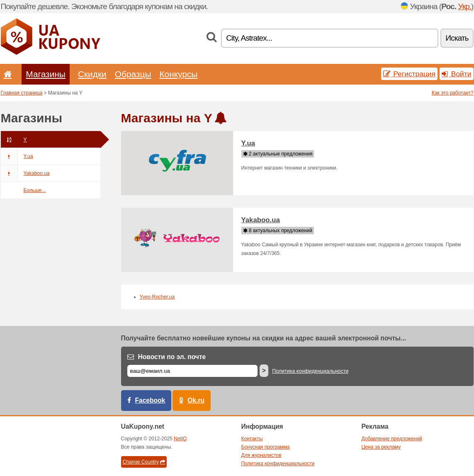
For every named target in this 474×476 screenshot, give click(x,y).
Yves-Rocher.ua (157, 297)
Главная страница (22, 93)
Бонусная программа (266, 447)
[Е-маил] (192, 371)
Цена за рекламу (381, 447)
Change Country (144, 462)
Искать (457, 38)
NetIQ (180, 439)
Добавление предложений (392, 439)
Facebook (150, 400)
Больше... (35, 190)
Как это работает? (453, 93)
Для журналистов (261, 455)
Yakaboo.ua (25, 173)
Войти (457, 74)
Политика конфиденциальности (310, 371)
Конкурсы (178, 74)
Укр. (464, 6)
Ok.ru (196, 400)
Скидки (92, 74)
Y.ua (17, 156)
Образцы (133, 74)
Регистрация (410, 74)
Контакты (252, 439)
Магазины (46, 74)
